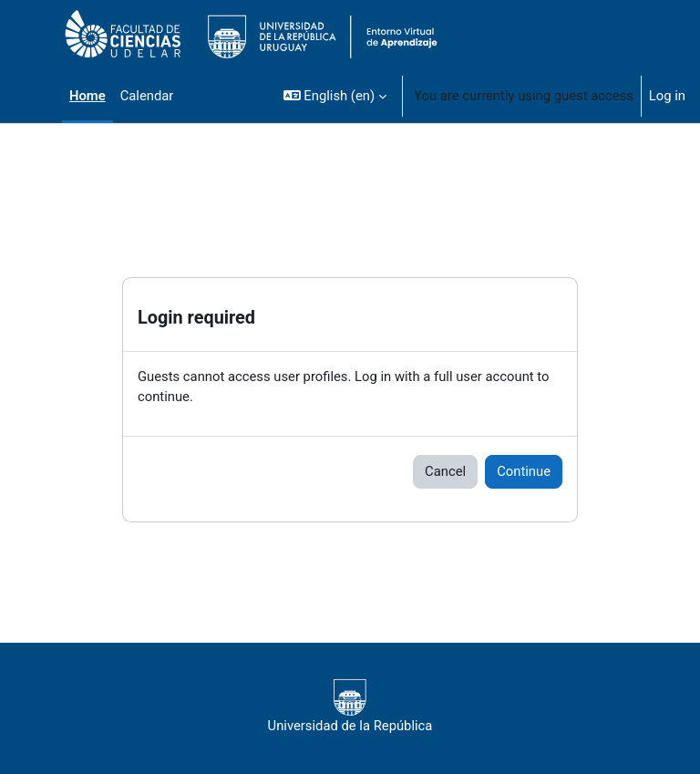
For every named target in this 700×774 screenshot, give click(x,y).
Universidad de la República (350, 707)
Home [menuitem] (87, 96)
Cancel (445, 471)
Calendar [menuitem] (147, 96)
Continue (524, 471)
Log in (667, 96)
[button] (335, 96)
